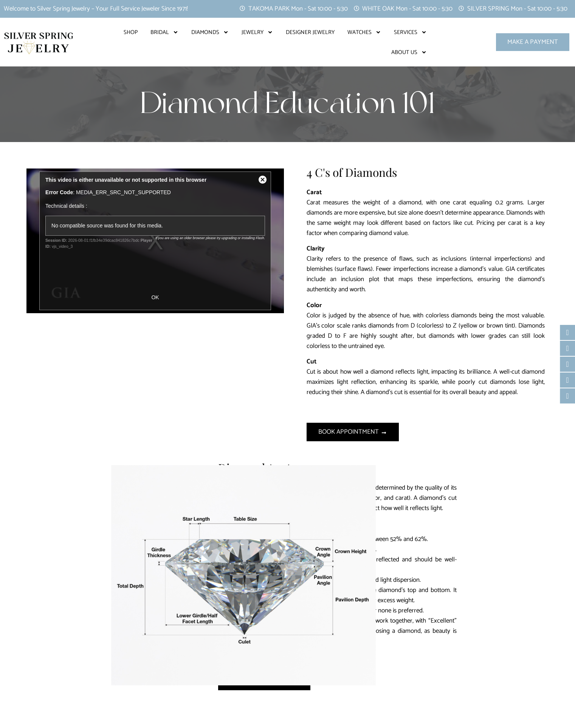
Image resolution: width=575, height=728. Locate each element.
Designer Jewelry (310, 32)
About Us (409, 52)
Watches (364, 32)
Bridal (164, 32)
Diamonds (210, 32)
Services (410, 32)
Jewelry (257, 32)
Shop (131, 32)
